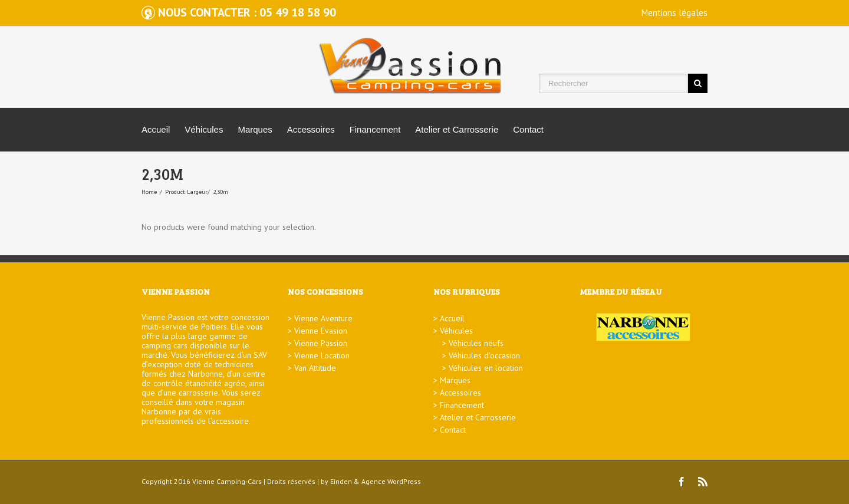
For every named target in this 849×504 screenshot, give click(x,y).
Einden (341, 481)
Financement (375, 129)
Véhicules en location (486, 368)
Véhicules (204, 129)
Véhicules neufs (476, 343)
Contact (528, 129)
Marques (255, 129)
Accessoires (311, 129)
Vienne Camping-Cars (227, 481)
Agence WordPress (391, 481)
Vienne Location (322, 355)
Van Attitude (315, 368)
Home (149, 192)
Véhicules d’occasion (484, 355)
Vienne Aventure (323, 318)
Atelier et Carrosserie (457, 129)
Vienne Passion (321, 343)
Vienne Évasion (321, 331)
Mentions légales (674, 13)
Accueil (156, 129)
